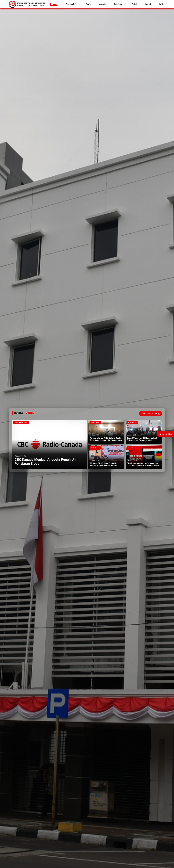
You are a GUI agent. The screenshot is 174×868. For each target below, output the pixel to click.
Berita (89, 4)
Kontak (148, 4)
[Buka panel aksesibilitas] (166, 434)
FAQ (161, 4)
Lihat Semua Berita (151, 414)
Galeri (134, 4)
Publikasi (118, 4)
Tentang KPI (71, 4)
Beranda (54, 4)
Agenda (103, 4)
